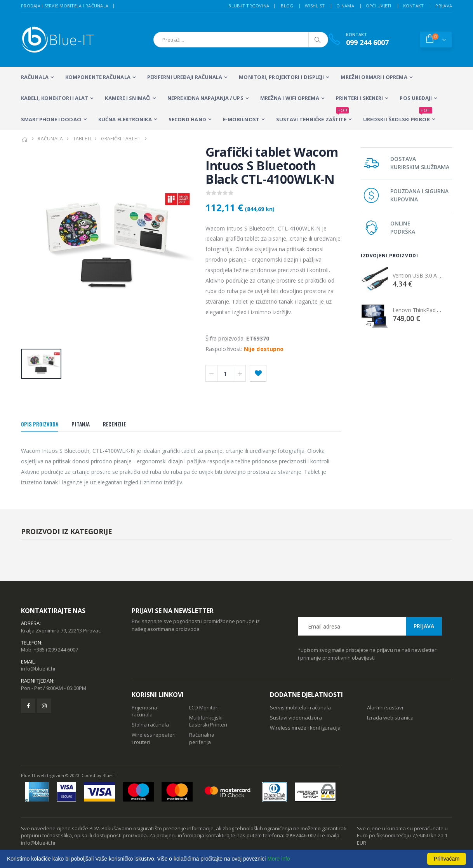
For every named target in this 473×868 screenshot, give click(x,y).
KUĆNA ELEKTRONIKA (125, 119)
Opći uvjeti (379, 6)
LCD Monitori (204, 707)
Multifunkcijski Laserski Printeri (208, 721)
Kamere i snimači (128, 98)
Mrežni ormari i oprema (374, 77)
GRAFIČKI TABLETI (121, 139)
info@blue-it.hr (38, 669)
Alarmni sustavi (385, 707)
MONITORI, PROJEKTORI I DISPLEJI (281, 77)
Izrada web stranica (390, 718)
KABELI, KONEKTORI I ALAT (55, 98)
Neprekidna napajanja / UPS (205, 98)
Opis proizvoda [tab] (40, 424)
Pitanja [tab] (81, 424)
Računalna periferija (202, 738)
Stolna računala (150, 725)
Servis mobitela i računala (300, 707)
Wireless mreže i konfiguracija (305, 728)
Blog (287, 6)
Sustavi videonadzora (296, 718)
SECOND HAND (187, 119)
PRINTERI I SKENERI (360, 98)
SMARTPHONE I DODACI (51, 119)
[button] (436, 39)
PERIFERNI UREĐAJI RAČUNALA (185, 77)
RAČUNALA (35, 77)
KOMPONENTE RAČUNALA (98, 77)
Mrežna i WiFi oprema (290, 98)
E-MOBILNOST (241, 119)
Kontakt (414, 6)
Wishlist (315, 6)
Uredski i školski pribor (397, 116)
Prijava (444, 6)
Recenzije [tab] (114, 424)
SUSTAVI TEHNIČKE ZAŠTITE (312, 116)
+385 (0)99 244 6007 (56, 650)
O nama (345, 6)
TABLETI (82, 139)
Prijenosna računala (144, 711)
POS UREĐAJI (416, 98)
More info (278, 859)
